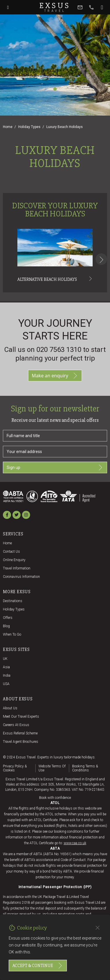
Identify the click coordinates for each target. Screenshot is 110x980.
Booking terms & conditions (85, 768)
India (7, 675)
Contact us (11, 552)
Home (8, 127)
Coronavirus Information (21, 577)
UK (5, 659)
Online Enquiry (14, 560)
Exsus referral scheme (20, 733)
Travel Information (17, 568)
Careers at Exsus (16, 725)
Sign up (55, 467)
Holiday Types (29, 127)
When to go (12, 634)
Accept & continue (38, 966)
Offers (8, 618)
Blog (6, 626)
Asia (6, 667)
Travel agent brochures (21, 742)
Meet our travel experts (21, 717)
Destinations (13, 601)
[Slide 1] (55, 89)
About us (10, 708)
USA (6, 684)
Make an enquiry (55, 376)
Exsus (55, 7)
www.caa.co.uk (75, 843)
